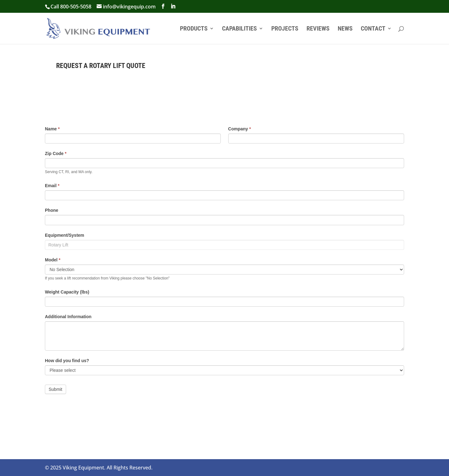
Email (52, 186)
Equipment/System (65, 235)
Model (53, 260)
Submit (56, 389)
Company (240, 129)
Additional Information (68, 317)
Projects (285, 29)
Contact (373, 29)
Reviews (318, 29)
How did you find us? (67, 361)
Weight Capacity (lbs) (67, 292)
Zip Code (56, 153)
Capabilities (239, 29)
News (345, 29)
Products (194, 29)
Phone (52, 210)
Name (52, 129)
